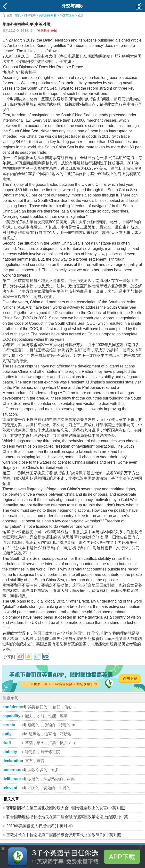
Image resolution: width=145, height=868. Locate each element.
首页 (18, 15)
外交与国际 (67, 15)
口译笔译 (30, 15)
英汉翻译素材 (48, 15)
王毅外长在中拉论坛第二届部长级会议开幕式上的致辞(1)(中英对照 (64, 835)
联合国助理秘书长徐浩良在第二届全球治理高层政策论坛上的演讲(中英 (67, 817)
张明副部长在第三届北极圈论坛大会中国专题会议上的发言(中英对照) (66, 808)
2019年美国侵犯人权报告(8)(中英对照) (40, 826)
